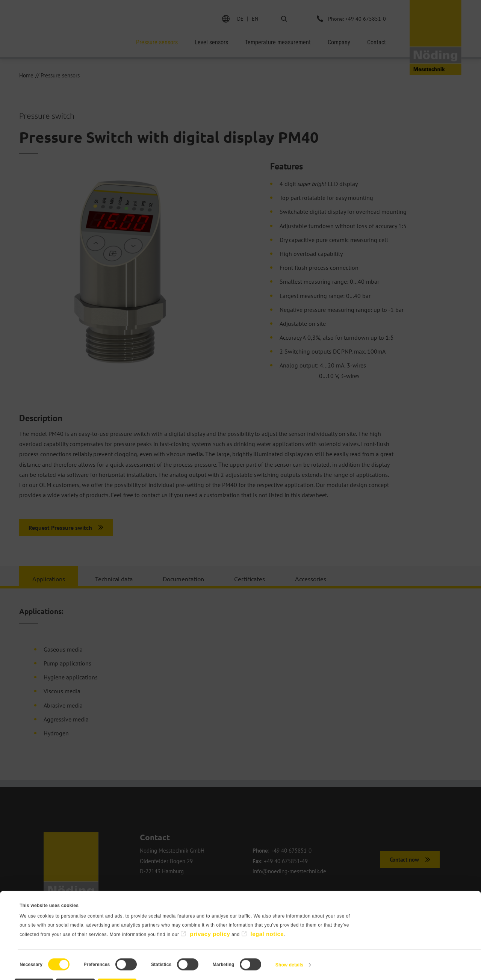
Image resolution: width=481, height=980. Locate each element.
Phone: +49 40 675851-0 (357, 18)
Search (278, 19)
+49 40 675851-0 (291, 851)
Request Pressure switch (60, 528)
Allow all (201, 956)
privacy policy (210, 902)
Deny (51, 956)
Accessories (311, 579)
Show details (290, 933)
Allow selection (126, 956)
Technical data (114, 579)
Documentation (183, 579)
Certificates (250, 579)
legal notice (267, 902)
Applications (49, 579)
